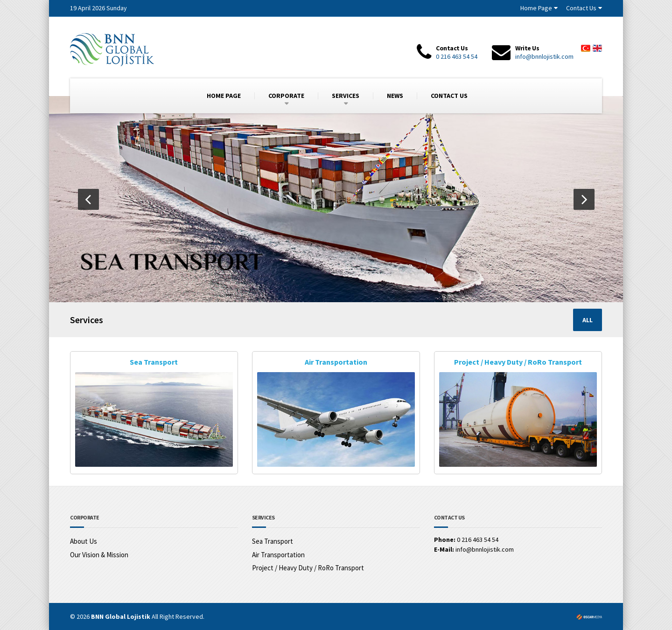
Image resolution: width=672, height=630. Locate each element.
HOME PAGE (224, 96)
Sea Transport (154, 362)
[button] (88, 199)
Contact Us (581, 8)
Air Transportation (336, 362)
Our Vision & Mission (99, 554)
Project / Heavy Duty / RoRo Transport (518, 362)
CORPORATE (286, 96)
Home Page (536, 8)
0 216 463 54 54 (457, 56)
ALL (588, 320)
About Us (84, 541)
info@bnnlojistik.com (544, 56)
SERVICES (346, 96)
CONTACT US (449, 96)
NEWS (395, 96)
